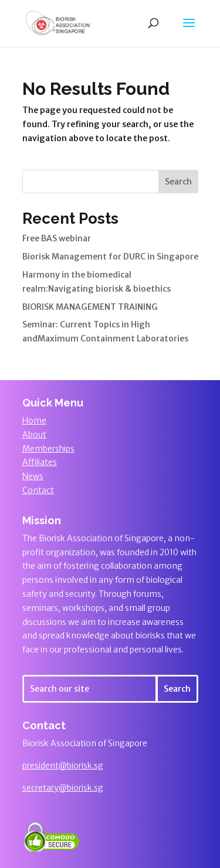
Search (178, 182)
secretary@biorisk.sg (63, 788)
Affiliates (40, 462)
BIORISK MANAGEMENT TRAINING (90, 307)
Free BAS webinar (57, 238)
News (33, 476)
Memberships (48, 449)
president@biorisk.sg (63, 766)
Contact (38, 490)
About (34, 435)
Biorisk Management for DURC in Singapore (110, 257)
